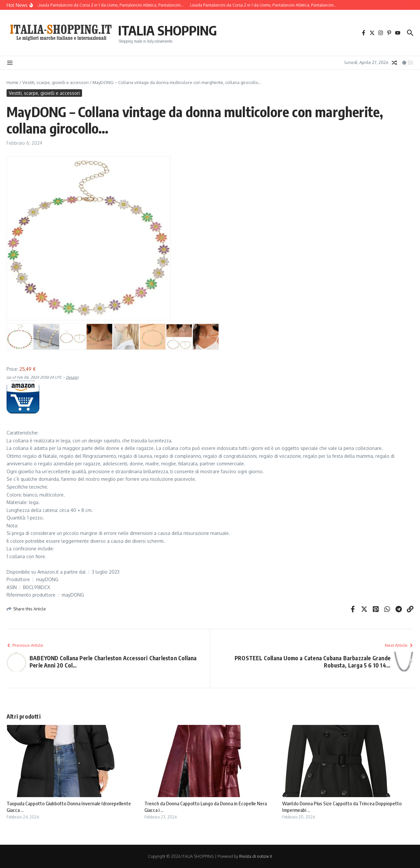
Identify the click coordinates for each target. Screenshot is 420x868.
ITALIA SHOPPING (168, 30)
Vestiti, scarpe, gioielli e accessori (55, 82)
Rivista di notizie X (256, 856)
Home (12, 82)
